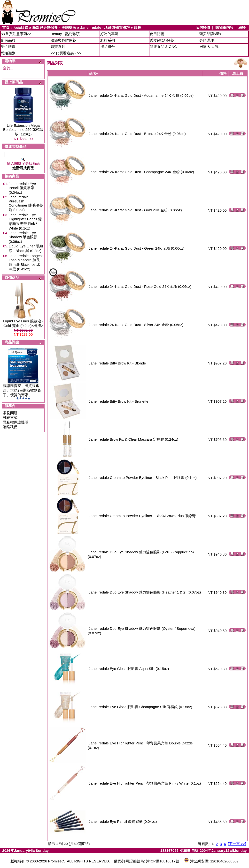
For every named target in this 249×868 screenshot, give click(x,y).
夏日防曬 (157, 34)
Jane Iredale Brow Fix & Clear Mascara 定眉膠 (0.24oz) (134, 439)
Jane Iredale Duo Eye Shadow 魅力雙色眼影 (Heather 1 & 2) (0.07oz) (145, 592)
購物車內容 (224, 27)
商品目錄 (21, 27)
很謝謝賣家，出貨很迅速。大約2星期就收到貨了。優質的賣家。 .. (22, 390)
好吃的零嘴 (109, 34)
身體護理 (207, 40)
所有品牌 (8, 40)
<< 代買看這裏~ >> (66, 53)
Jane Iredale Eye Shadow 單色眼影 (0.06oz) (23, 237)
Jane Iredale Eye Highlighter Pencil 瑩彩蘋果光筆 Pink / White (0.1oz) (25, 222)
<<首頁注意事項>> (16, 34)
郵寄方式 (10, 418)
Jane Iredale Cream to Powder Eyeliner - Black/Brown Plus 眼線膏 (142, 516)
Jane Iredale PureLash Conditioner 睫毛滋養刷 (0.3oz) (26, 203)
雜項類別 (8, 53)
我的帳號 (203, 27)
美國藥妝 (69, 27)
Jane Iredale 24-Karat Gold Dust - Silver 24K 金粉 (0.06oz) (136, 325)
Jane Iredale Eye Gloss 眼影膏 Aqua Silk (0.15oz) (129, 669)
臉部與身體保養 (45, 27)
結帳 (242, 27)
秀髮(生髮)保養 (162, 40)
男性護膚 (8, 47)
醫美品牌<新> (211, 34)
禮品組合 (108, 47)
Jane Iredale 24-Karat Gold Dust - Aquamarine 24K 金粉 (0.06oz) (141, 95)
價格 (223, 73)
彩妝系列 (108, 40)
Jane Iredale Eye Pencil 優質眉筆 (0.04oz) (22, 188)
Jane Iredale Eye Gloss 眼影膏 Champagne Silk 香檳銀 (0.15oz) (141, 707)
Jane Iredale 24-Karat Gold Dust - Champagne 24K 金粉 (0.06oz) (141, 172)
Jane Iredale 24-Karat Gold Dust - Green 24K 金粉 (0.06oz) (137, 248)
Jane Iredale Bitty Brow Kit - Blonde (117, 363)
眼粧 (138, 27)
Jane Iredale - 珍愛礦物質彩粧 (105, 27)
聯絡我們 (10, 427)
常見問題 (10, 413)
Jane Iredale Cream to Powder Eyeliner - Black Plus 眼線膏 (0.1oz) (143, 478)
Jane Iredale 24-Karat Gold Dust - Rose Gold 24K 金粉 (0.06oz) (140, 286)
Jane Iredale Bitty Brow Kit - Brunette (119, 401)
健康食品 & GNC (163, 47)
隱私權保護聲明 (16, 422)
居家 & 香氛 (209, 47)
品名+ (94, 73)
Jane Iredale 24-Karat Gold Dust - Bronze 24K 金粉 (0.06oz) (137, 134)
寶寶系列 (58, 47)
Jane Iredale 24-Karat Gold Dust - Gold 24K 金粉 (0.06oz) (135, 210)
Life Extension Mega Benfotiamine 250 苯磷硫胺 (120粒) (23, 130)
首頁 (6, 27)
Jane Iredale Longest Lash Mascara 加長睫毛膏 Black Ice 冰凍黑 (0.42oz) (26, 262)
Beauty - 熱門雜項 (65, 34)
